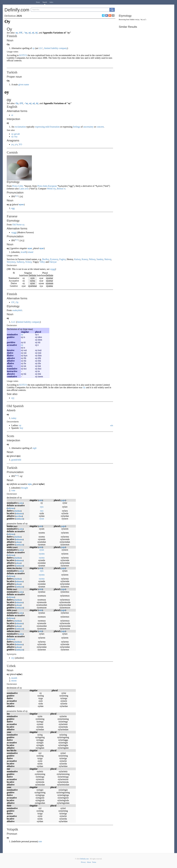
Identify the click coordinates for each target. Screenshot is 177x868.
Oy (17, 103)
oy (17, 33)
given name (24, 84)
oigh (34, 448)
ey (23, 225)
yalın (21, 503)
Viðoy (42, 262)
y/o (16, 144)
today (14, 418)
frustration (55, 127)
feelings (77, 127)
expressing (40, 127)
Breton (60, 189)
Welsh (50, 189)
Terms (94, 862)
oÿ (33, 33)
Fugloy (62, 259)
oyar (30, 248)
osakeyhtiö (17, 310)
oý (30, 33)
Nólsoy (92, 259)
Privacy (83, 862)
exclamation (20, 127)
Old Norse (17, 225)
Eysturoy (54, 259)
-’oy (26, 33)
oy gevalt (16, 134)
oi (12, 115)
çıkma (18, 542)
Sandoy (100, 259)
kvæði (24, 252)
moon (14, 681)
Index (51, 2)
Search (45, 2)
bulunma (19, 514)
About (89, 862)
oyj (13, 398)
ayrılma (19, 516)
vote (13, 490)
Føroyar (53, 262)
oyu (30, 484)
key (17, 196)
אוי (136, 20)
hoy (21, 428)
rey (13, 658)
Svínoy (28, 262)
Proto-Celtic (18, 186)
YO (20, 144)
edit (112, 425)
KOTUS (23, 55)
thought (24, 488)
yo (12, 144)
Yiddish (132, 20)
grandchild (16, 460)
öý (37, 33)
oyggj (14, 232)
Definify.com (84, 859)
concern (100, 127)
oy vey (14, 137)
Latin (22, 189)
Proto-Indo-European (47, 186)
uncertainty (88, 127)
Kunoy (85, 259)
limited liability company (56, 48)
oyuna (42, 558)
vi (65, 189)
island (30, 252)
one (40, 841)
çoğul (63, 500)
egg (13, 208)
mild (47, 127)
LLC (41, 48)
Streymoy (11, 262)
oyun (42, 519)
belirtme (11, 508)
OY (21, 33)
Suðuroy (20, 262)
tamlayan (19, 519)
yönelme (17, 511)
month (14, 678)
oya (42, 511)
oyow (21, 204)
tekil (41, 500)
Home (38, 2)
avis (26, 189)
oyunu (42, 554)
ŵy (54, 189)
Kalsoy (77, 259)
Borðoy (46, 259)
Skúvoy (108, 259)
